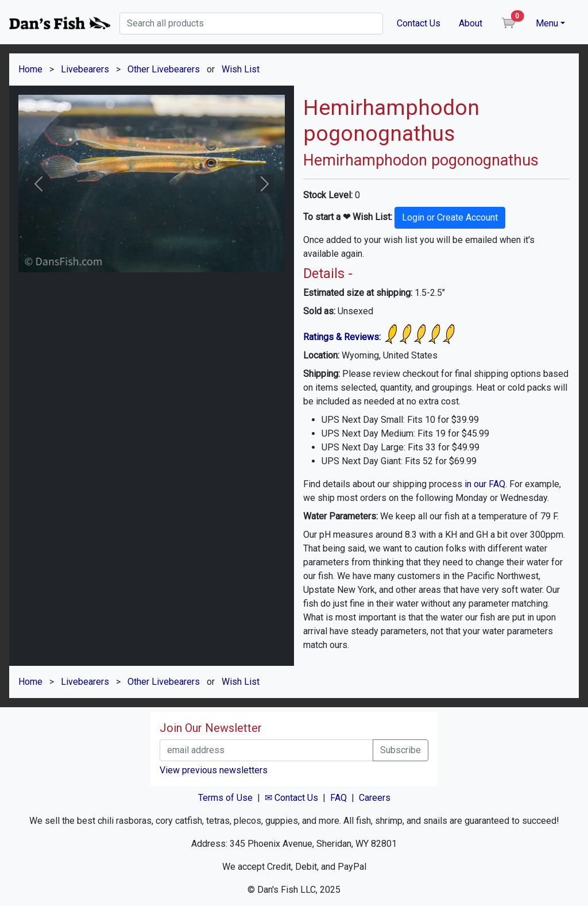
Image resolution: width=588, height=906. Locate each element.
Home (30, 69)
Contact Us (419, 23)
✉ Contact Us (291, 798)
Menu (547, 23)
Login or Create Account (450, 217)
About (471, 23)
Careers (375, 798)
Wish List (241, 69)
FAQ (339, 798)
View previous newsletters (214, 770)
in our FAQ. (486, 484)
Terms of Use (225, 798)
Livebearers (85, 69)
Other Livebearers (164, 69)
